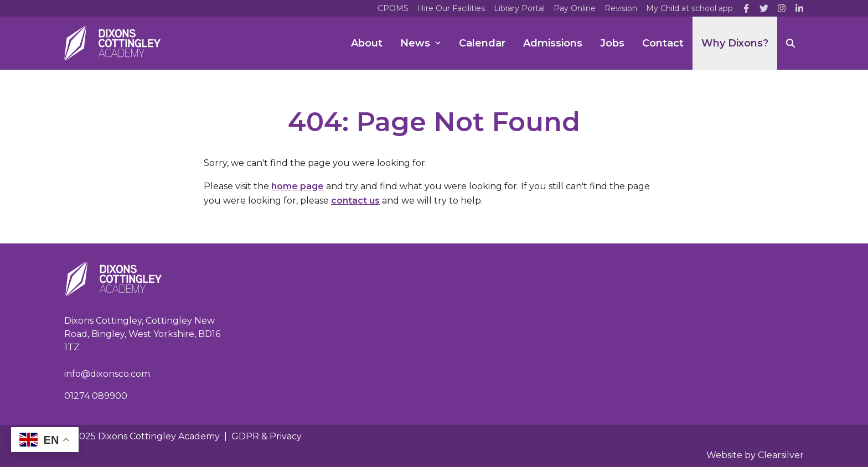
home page (298, 186)
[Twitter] (764, 8)
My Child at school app (689, 8)
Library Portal (519, 8)
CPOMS (393, 8)
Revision (621, 8)
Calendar (482, 43)
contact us (355, 201)
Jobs (612, 43)
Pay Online (575, 8)
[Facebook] (746, 8)
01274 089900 (96, 396)
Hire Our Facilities (451, 8)
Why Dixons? (735, 43)
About (367, 43)
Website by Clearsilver (755, 455)
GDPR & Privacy (267, 436)
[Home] (112, 43)
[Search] (790, 43)
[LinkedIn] (799, 8)
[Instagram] (782, 8)
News (421, 43)
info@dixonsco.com (107, 374)
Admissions (553, 43)
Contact (663, 43)
